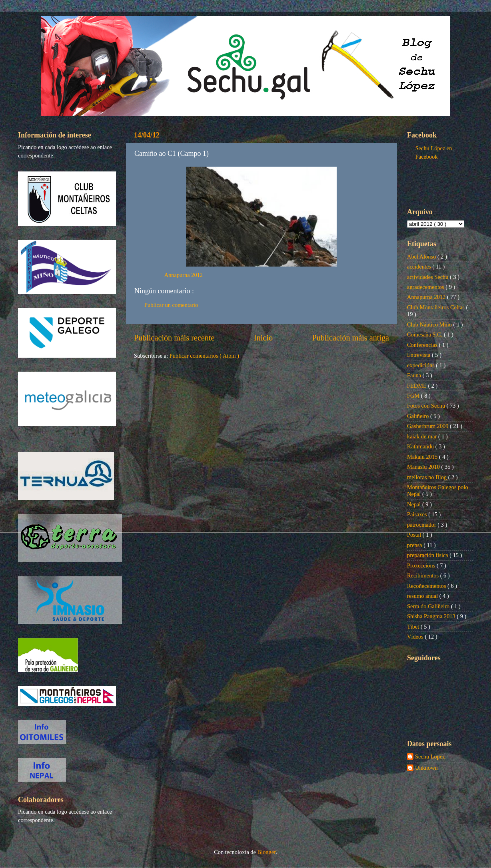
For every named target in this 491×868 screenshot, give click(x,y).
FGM (414, 396)
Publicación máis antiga (350, 338)
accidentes (420, 267)
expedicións (421, 365)
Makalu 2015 (423, 457)
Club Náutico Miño (430, 325)
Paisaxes (418, 514)
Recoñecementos (427, 586)
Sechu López (430, 757)
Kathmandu (421, 446)
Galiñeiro (419, 416)
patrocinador (422, 525)
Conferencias (423, 345)
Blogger (267, 852)
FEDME (417, 386)
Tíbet (414, 627)
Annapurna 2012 (184, 275)
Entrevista (419, 355)
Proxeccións (422, 565)
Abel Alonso (422, 257)
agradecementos (426, 287)
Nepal (415, 504)
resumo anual (423, 596)
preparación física (428, 555)
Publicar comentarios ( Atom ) (204, 356)
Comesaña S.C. (425, 334)
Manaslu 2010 (424, 467)
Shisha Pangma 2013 (432, 616)
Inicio (263, 338)
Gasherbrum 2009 (428, 426)
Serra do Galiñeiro (429, 606)
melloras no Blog (428, 477)
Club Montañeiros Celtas (437, 307)
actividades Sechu (428, 277)
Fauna (415, 375)
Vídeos (416, 637)
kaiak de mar (423, 436)
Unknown (426, 768)
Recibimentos (424, 575)
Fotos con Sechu (427, 406)
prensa (415, 545)
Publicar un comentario (171, 305)
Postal (415, 535)
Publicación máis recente (174, 338)
